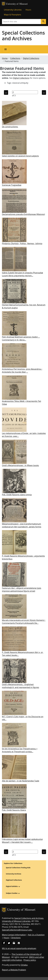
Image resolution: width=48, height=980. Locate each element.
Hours (28, 10)
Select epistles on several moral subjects (20, 156)
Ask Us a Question (36, 935)
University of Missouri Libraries (16, 921)
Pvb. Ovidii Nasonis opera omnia (17, 495)
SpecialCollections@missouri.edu (17, 930)
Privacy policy (30, 960)
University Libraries (13, 10)
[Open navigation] (6, 49)
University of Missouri (17, 4)
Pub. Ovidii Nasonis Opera (14, 810)
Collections (15, 58)
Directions (16, 938)
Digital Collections (31, 58)
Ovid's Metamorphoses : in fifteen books (20, 465)
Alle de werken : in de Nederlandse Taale (21, 781)
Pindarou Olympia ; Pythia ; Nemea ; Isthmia (22, 243)
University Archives (14, 874)
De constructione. (10, 127)
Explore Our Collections (13, 863)
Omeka (24, 965)
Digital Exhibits (12, 886)
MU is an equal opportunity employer (19, 948)
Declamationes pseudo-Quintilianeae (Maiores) (23, 214)
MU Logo (3, 4)
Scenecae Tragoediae (12, 185)
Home (5, 58)
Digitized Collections (14, 880)
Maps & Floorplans (12, 15)
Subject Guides (12, 893)
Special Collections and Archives (23, 36)
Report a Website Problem (14, 970)
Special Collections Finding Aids (18, 868)
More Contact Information (14, 935)
